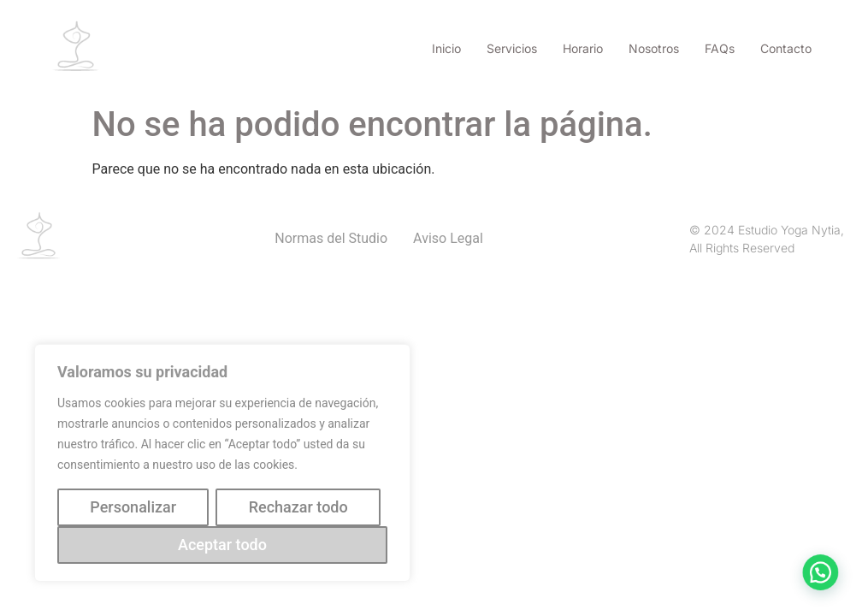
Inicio (446, 48)
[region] (222, 463)
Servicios (512, 48)
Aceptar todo (222, 545)
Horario (583, 48)
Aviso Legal (448, 238)
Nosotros (654, 48)
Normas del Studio (331, 238)
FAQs (720, 48)
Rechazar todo (298, 507)
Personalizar (133, 507)
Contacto (786, 48)
